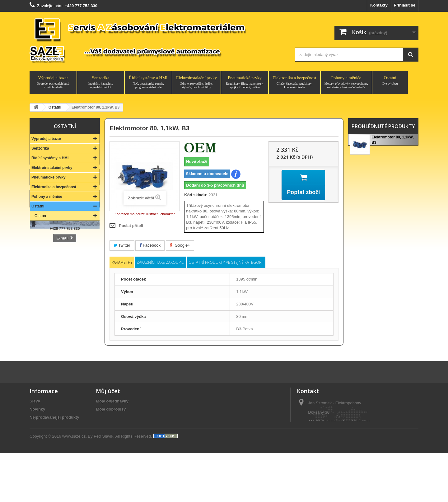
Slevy (35, 405)
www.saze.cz (74, 485)
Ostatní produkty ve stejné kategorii (226, 262)
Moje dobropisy (111, 414)
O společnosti (43, 438)
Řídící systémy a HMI (148, 82)
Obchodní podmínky (49, 454)
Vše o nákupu (43, 446)
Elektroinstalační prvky (196, 82)
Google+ (180, 245)
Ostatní (390, 81)
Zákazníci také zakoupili (161, 262)
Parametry (122, 262)
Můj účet (108, 395)
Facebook (150, 245)
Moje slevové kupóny (116, 438)
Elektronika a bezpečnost (294, 82)
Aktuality (38, 462)
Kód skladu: (196, 195)
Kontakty (379, 5)
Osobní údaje (109, 430)
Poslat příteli (131, 226)
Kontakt (65, 298)
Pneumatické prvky (245, 82)
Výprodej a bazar (53, 82)
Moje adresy (107, 422)
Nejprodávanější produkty (54, 422)
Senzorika (101, 82)
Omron (40, 216)
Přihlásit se (405, 5)
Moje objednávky (112, 405)
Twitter (122, 245)
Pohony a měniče (346, 82)
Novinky (37, 414)
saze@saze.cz (335, 461)
